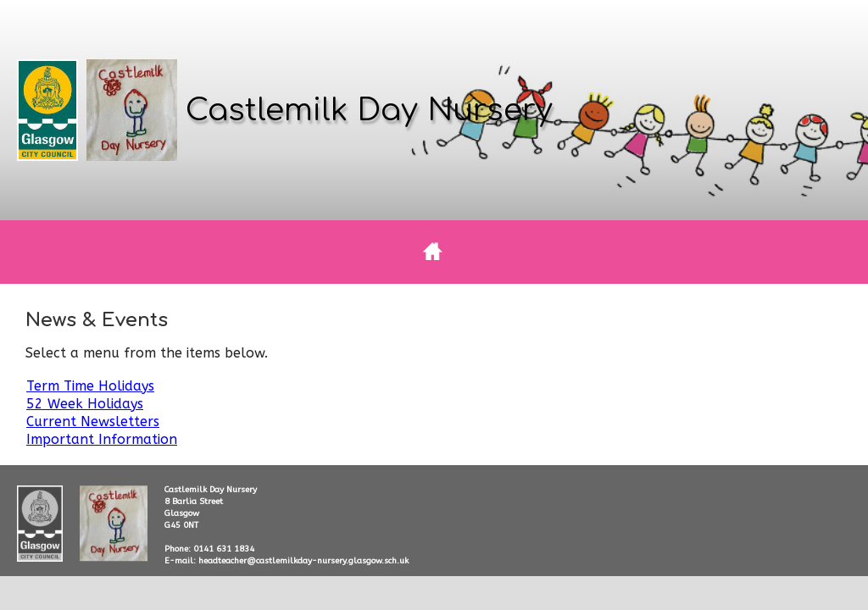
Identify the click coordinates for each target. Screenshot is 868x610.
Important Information (102, 439)
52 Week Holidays (85, 404)
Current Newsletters (93, 421)
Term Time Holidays (90, 386)
